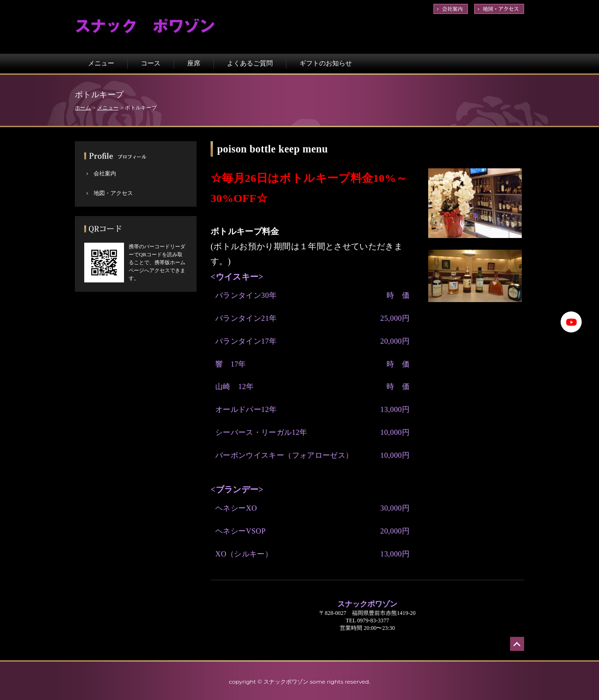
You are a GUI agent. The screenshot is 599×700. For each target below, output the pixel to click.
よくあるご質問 (250, 63)
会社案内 (105, 173)
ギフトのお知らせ (326, 63)
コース (151, 63)
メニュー (101, 63)
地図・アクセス (113, 193)
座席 (194, 63)
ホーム (83, 108)
